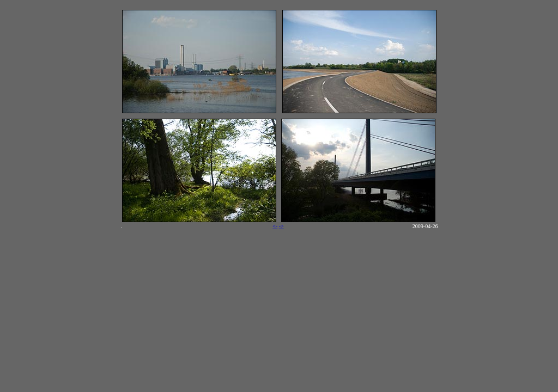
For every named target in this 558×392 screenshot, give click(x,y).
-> (281, 226)
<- (275, 226)
